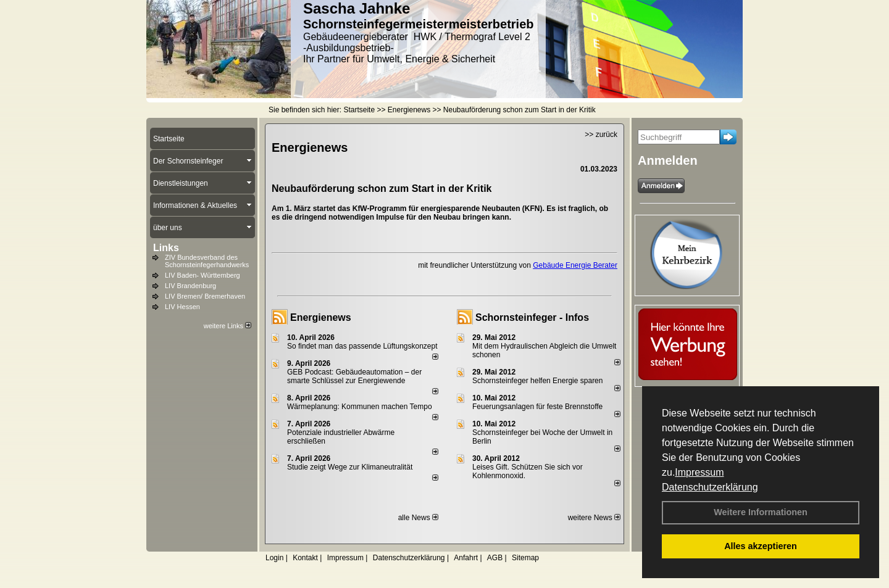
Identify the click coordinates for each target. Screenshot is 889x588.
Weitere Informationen (761, 512)
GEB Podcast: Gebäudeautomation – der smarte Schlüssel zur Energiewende (354, 376)
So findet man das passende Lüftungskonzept (362, 346)
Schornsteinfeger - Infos (532, 317)
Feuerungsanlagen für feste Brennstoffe (537, 407)
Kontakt (305, 558)
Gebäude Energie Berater (575, 265)
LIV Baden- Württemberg (202, 275)
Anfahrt (466, 558)
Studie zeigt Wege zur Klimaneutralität (350, 467)
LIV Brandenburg (190, 286)
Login (274, 558)
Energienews (321, 317)
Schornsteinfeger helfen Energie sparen (537, 381)
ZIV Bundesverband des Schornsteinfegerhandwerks (207, 261)
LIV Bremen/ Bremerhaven (205, 296)
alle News (418, 518)
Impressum (699, 472)
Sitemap (525, 558)
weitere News (594, 518)
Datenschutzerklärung (710, 487)
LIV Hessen (182, 307)
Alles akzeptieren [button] (761, 546)
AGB (495, 558)
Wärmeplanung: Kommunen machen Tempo (360, 407)
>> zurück (601, 135)
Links (166, 248)
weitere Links (227, 326)
